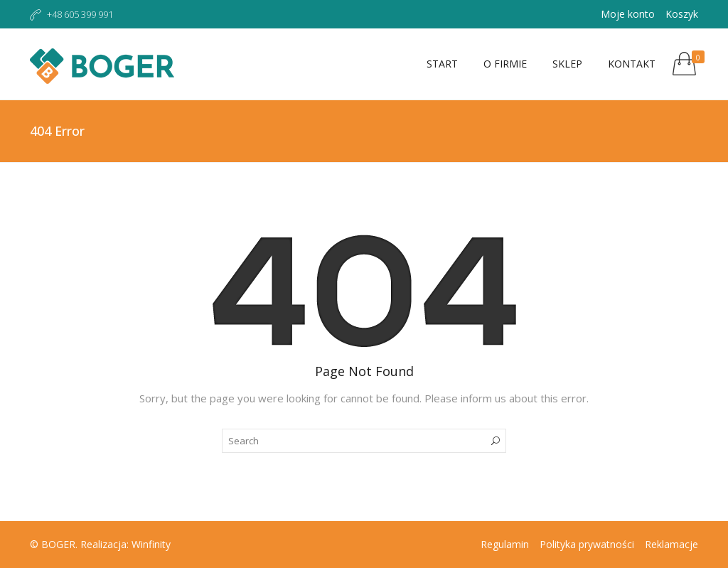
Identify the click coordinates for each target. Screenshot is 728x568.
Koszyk (682, 14)
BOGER (58, 544)
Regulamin (505, 544)
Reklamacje (671, 544)
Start (442, 64)
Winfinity (151, 544)
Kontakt (632, 64)
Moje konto (628, 14)
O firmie (505, 64)
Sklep (567, 64)
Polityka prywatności (587, 544)
